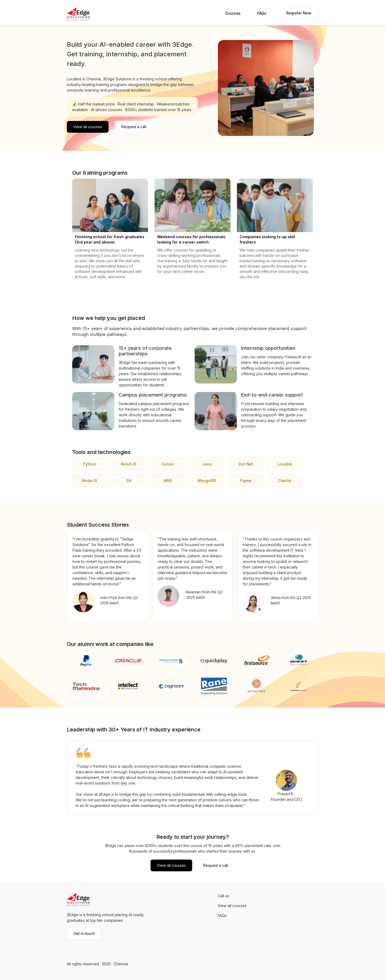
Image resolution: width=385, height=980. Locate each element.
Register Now (299, 13)
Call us (223, 896)
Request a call (134, 127)
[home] (80, 14)
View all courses (88, 127)
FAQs (262, 13)
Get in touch (84, 933)
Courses (233, 13)
